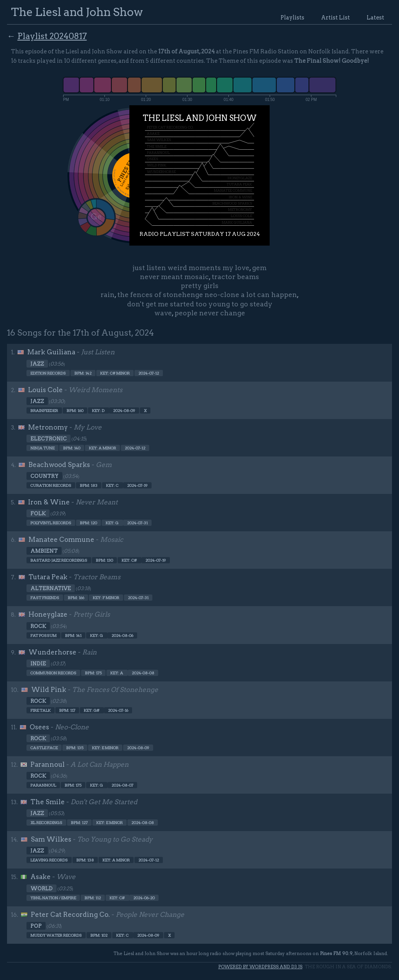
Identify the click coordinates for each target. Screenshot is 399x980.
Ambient (44, 551)
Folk (38, 513)
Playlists (292, 18)
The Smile (48, 802)
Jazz (37, 364)
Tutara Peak (48, 577)
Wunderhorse (52, 652)
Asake (41, 877)
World (41, 888)
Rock (38, 626)
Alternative (51, 588)
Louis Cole (45, 390)
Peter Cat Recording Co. (70, 915)
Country (44, 476)
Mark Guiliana (51, 352)
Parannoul (48, 764)
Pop (36, 926)
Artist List (335, 18)
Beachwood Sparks (59, 465)
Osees (39, 727)
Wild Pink (49, 690)
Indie (38, 663)
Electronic (49, 439)
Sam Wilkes (51, 839)
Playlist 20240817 (52, 36)
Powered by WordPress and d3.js (260, 967)
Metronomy (48, 427)
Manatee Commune (61, 540)
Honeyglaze (48, 614)
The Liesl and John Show (77, 12)
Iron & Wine (49, 502)
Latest (375, 18)
